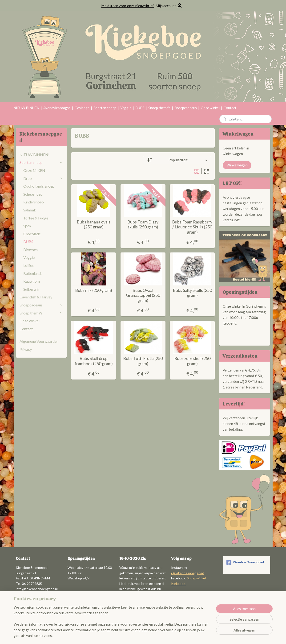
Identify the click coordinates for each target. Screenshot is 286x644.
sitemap (131, 635)
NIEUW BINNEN (26, 108)
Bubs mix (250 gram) (94, 290)
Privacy (26, 349)
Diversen (30, 250)
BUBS (140, 108)
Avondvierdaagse (57, 108)
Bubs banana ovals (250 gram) (94, 225)
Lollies (28, 265)
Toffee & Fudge (36, 218)
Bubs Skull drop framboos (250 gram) (94, 361)
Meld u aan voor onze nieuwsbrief (127, 6)
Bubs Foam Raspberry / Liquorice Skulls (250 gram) (192, 227)
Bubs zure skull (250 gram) (192, 361)
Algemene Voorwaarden (39, 341)
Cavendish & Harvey (36, 297)
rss (139, 635)
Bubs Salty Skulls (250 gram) (192, 293)
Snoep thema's (159, 108)
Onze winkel (210, 108)
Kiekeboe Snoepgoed (245, 562)
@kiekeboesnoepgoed (188, 573)
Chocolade (32, 234)
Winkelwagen (237, 165)
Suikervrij (31, 289)
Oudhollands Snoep (39, 186)
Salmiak (30, 210)
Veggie (126, 108)
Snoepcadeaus (186, 108)
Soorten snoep (105, 108)
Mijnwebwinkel (194, 635)
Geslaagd (82, 108)
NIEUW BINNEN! (34, 155)
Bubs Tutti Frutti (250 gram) (143, 361)
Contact (230, 108)
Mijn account (169, 6)
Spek (27, 226)
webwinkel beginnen (156, 635)
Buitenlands (33, 273)
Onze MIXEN (34, 170)
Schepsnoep (33, 194)
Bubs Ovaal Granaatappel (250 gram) (143, 295)
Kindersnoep (34, 202)
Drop (43, 178)
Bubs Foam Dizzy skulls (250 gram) (143, 225)
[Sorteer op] (177, 160)
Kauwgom (32, 281)
